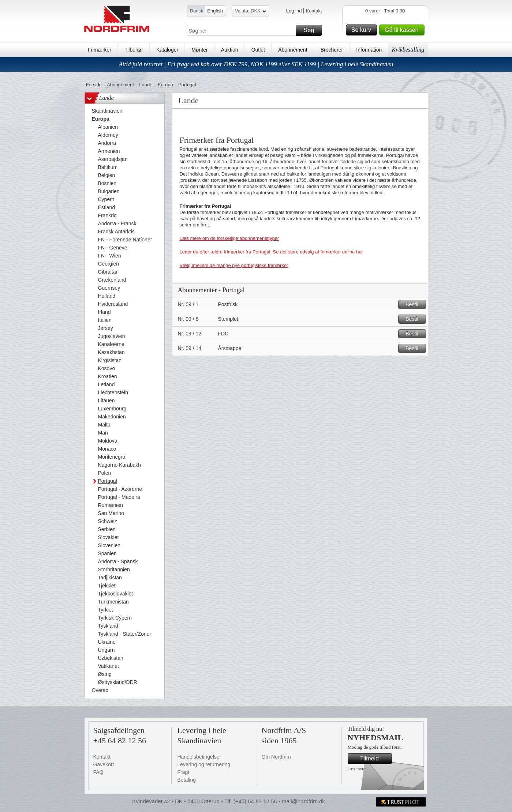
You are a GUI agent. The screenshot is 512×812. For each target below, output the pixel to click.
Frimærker (100, 50)
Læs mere (357, 769)
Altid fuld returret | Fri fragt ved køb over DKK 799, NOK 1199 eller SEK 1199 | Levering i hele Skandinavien (256, 64)
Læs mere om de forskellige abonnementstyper (229, 238)
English (215, 11)
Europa (165, 85)
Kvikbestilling (408, 50)
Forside (94, 85)
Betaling (187, 780)
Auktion (230, 50)
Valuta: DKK (251, 12)
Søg (311, 30)
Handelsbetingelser (199, 757)
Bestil (414, 304)
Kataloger (167, 50)
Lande (146, 85)
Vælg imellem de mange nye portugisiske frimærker (234, 265)
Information (369, 50)
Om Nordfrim (276, 757)
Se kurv (363, 30)
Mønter (199, 50)
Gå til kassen (403, 30)
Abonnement (293, 50)
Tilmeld (375, 759)
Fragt (184, 772)
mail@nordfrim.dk (303, 801)
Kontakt (314, 11)
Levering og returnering (204, 764)
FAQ (98, 772)
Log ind (294, 11)
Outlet (258, 50)
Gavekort (104, 764)
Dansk (197, 11)
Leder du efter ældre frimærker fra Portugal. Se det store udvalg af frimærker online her (271, 252)
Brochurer (332, 50)
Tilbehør (134, 50)
